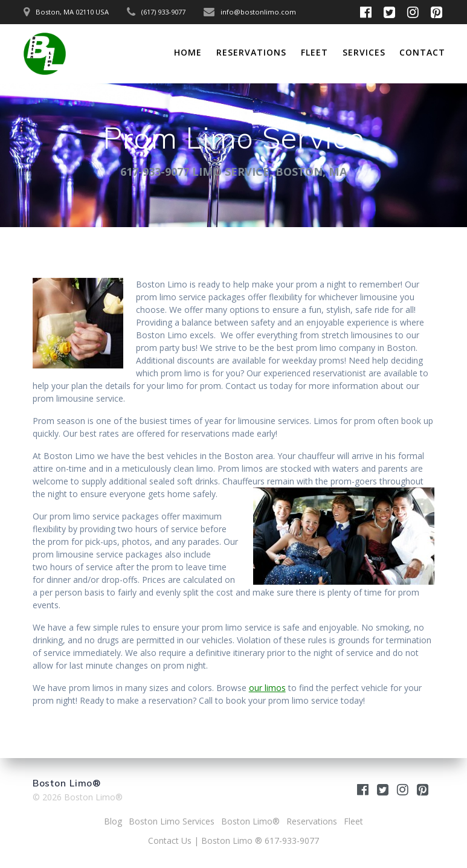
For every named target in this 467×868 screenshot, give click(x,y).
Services (364, 52)
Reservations (251, 52)
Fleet (314, 52)
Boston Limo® (250, 821)
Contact (422, 52)
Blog (113, 821)
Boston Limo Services (172, 821)
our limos (267, 688)
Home (188, 52)
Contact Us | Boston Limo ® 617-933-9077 (234, 841)
